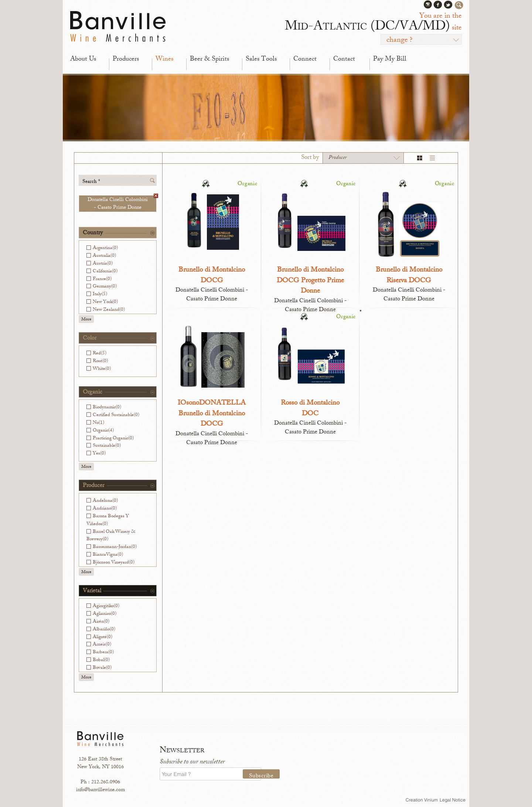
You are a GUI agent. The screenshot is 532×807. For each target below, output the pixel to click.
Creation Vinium (422, 800)
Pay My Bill (390, 59)
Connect (305, 59)
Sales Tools (261, 59)
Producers (126, 59)
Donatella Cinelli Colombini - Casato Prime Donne (122, 204)
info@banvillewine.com (100, 790)
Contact (344, 59)
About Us (83, 59)
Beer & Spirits (209, 59)
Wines (164, 59)
